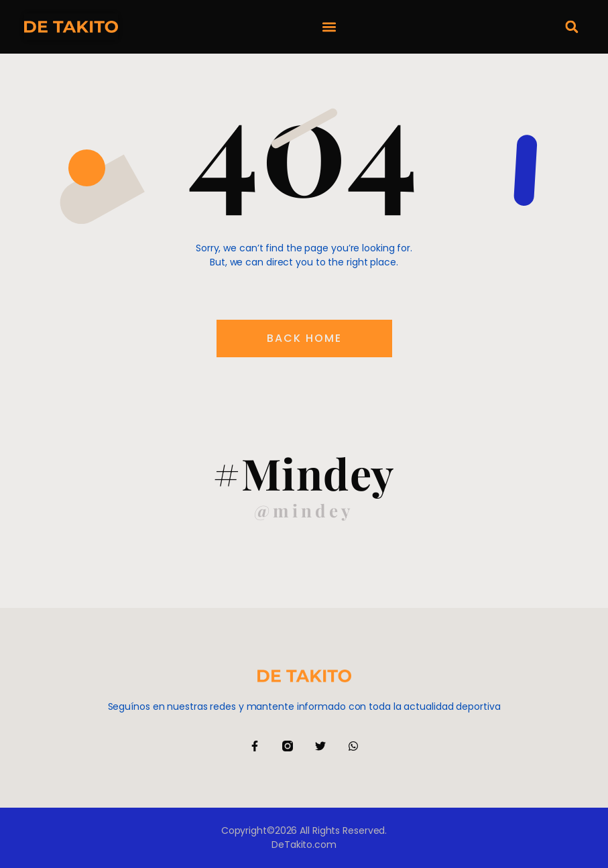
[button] (329, 27)
